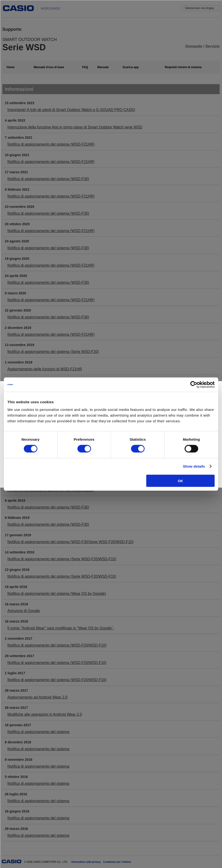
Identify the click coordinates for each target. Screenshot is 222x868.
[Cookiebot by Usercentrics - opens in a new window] (194, 385)
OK (180, 481)
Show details (194, 466)
